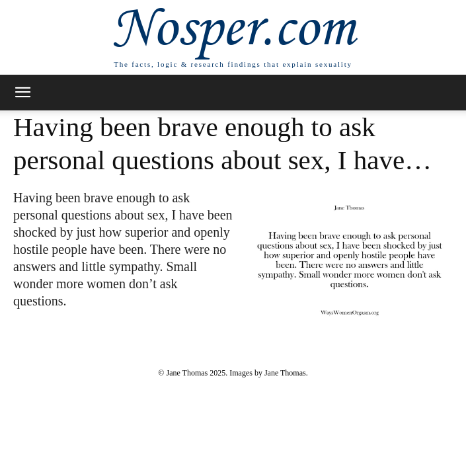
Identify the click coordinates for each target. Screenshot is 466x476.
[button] (22, 93)
